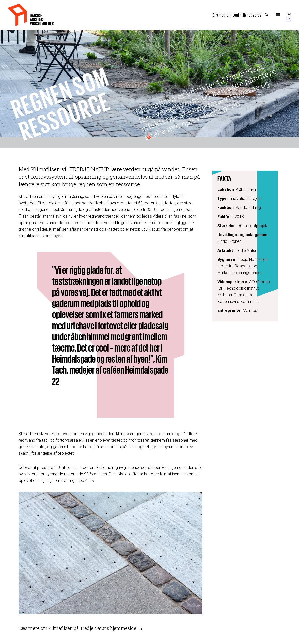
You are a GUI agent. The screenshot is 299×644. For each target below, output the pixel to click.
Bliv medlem (222, 15)
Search (267, 15)
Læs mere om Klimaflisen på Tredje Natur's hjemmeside (78, 628)
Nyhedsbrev (252, 15)
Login (237, 15)
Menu (278, 15)
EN (289, 20)
